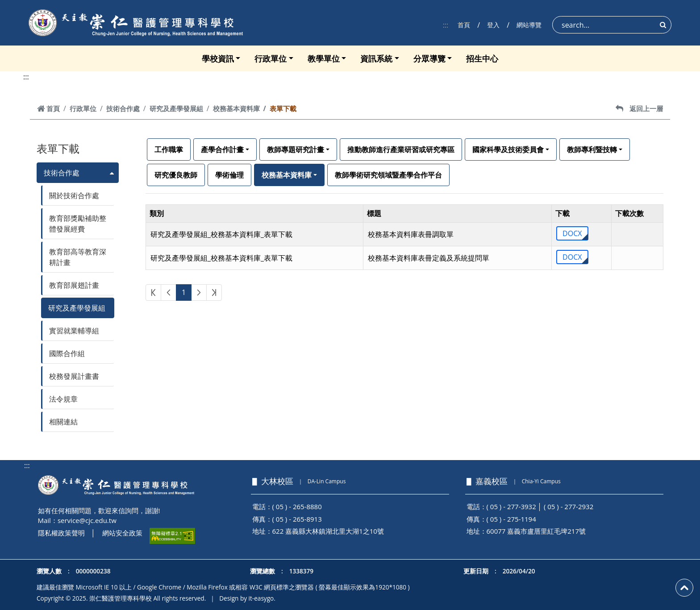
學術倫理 (229, 175)
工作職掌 (169, 149)
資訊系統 (376, 58)
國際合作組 (67, 353)
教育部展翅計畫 (74, 285)
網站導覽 (529, 25)
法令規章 (63, 399)
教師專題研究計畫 (296, 149)
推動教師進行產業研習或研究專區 (401, 149)
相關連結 (63, 422)
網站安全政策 (122, 533)
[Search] (612, 25)
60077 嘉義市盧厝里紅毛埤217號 (536, 531)
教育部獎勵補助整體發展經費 (78, 224)
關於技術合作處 (74, 195)
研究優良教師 (176, 175)
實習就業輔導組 (74, 331)
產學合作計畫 (222, 149)
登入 (493, 25)
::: (446, 25)
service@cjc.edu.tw (87, 520)
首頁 (464, 25)
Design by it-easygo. (247, 598)
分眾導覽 (429, 58)
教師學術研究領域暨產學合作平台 (388, 175)
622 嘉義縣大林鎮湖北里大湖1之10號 (328, 531)
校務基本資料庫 (236, 108)
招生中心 (482, 58)
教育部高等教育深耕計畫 (78, 257)
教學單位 (324, 58)
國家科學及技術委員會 (508, 149)
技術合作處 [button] (62, 173)
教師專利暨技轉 (592, 149)
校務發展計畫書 (74, 376)
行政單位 (271, 58)
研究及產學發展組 (176, 108)
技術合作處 (123, 108)
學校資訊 (218, 58)
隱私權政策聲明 (61, 533)
